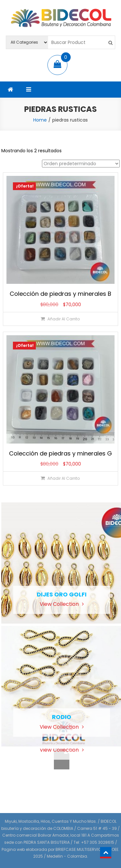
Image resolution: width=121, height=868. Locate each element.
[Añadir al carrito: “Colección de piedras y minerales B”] (60, 319)
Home (40, 120)
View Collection (62, 604)
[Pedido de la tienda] (81, 164)
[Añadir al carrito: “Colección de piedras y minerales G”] (60, 478)
